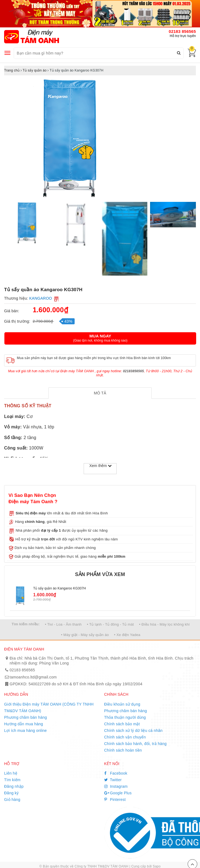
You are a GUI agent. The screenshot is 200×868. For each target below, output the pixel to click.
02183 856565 (182, 31)
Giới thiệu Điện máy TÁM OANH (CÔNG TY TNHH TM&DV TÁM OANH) (49, 707)
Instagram (116, 786)
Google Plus (118, 793)
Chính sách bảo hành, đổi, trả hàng (136, 744)
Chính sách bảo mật (122, 724)
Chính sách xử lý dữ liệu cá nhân (133, 731)
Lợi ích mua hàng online (26, 731)
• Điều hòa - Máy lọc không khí (164, 624)
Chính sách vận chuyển (125, 737)
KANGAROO (41, 298)
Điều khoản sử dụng (122, 704)
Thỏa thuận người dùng (125, 717)
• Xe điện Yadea (127, 635)
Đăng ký (11, 793)
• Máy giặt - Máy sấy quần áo (85, 635)
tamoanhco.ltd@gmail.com (33, 677)
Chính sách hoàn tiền (123, 750)
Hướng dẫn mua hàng (24, 724)
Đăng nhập (14, 786)
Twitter (113, 780)
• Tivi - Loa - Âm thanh (63, 624)
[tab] (100, 393)
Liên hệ (11, 773)
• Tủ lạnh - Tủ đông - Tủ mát (110, 624)
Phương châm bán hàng (26, 717)
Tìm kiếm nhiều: (26, 624)
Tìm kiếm (12, 780)
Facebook (116, 773)
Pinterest (115, 800)
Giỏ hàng (12, 800)
